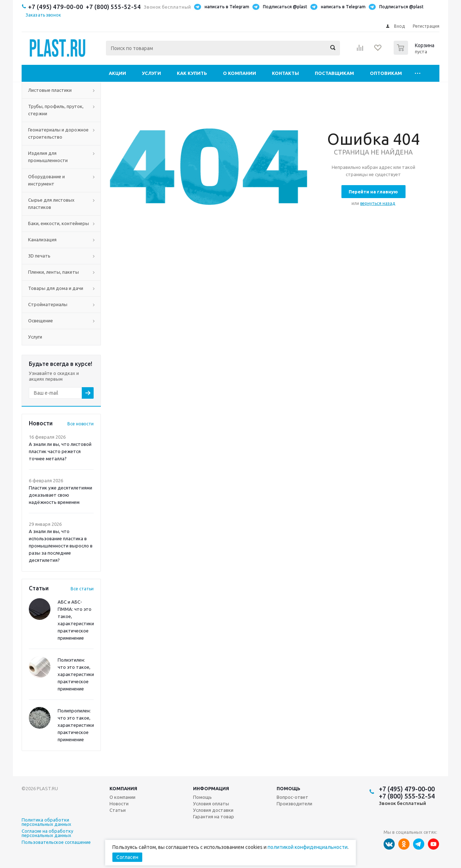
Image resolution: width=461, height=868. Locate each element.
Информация (211, 788)
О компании (240, 73)
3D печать (39, 256)
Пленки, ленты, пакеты (53, 272)
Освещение (41, 321)
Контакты (285, 73)
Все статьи (82, 589)
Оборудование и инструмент (46, 180)
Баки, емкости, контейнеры (59, 223)
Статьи (118, 810)
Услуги (151, 73)
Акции (117, 73)
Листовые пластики (50, 90)
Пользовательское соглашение (56, 842)
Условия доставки (213, 810)
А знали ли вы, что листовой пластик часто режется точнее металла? (60, 451)
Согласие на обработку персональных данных (47, 833)
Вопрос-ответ (292, 797)
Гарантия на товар (214, 816)
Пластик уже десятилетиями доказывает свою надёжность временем (61, 495)
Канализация (42, 240)
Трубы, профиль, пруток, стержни (56, 110)
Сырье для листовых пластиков (51, 203)
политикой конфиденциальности (308, 847)
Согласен (127, 857)
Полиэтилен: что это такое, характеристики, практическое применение (76, 674)
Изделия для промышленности (48, 157)
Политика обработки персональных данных (46, 822)
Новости (119, 804)
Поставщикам (334, 73)
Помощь (288, 788)
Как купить (192, 73)
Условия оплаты (211, 804)
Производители (294, 804)
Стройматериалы (48, 304)
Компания (123, 788)
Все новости (80, 424)
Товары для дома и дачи (56, 288)
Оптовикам (386, 73)
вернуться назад (378, 203)
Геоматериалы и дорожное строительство (58, 133)
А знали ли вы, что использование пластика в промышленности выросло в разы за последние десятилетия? (61, 546)
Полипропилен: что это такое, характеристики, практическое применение (76, 725)
